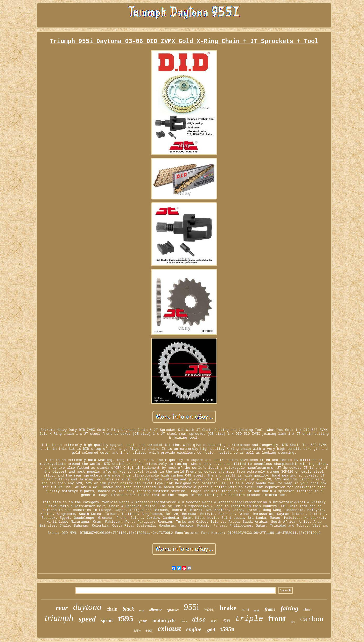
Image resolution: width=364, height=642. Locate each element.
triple (249, 619)
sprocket (173, 610)
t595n (227, 629)
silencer (156, 610)
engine (194, 629)
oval (142, 610)
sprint (107, 620)
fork (293, 622)
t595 (126, 618)
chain (112, 609)
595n (137, 630)
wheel (209, 609)
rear (62, 608)
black (128, 609)
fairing (289, 608)
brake (228, 608)
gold (211, 630)
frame (270, 609)
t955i (214, 621)
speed (87, 619)
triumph (59, 618)
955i (191, 607)
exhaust (169, 628)
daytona (87, 607)
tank (257, 610)
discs (184, 621)
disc (199, 620)
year (143, 621)
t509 (226, 621)
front (277, 619)
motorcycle (164, 620)
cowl (245, 610)
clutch (308, 610)
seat (149, 630)
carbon (312, 620)
